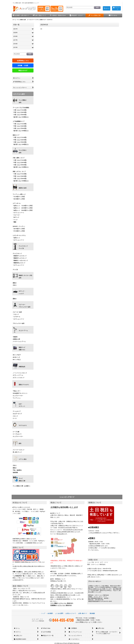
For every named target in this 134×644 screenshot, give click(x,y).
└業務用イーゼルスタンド (20, 260)
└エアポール (16, 317)
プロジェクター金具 (19, 323)
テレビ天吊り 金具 (23, 151)
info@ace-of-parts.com (110, 571)
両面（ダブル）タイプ (19, 171)
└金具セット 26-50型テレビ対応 (22, 208)
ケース (15, 418)
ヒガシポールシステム (19, 235)
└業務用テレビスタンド (20, 258)
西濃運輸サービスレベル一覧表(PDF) (61, 605)
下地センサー (17, 391)
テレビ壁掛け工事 (22, 480)
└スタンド (16, 314)
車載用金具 (22, 367)
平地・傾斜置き (17, 470)
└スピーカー (16, 215)
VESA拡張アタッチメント (20, 393)
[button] (21, 15)
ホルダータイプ (17, 414)
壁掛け (15, 283)
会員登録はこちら (23, 61)
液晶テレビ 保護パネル (22, 349)
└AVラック (16, 217)
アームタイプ (17, 411)
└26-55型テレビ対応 (19, 229)
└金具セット (16, 238)
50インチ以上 (17, 359)
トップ (43, 613)
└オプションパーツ (18, 213)
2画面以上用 (16, 339)
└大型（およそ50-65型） (20, 115)
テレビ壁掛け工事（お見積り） (22, 486)
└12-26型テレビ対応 (19, 197)
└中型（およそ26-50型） (20, 112)
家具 (20, 443)
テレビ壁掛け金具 (23, 101)
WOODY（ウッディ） (19, 226)
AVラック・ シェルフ (22, 292)
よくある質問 (59, 613)
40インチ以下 (17, 355)
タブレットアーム (18, 375)
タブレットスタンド (19, 378)
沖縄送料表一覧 (20, 576)
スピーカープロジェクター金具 (25, 306)
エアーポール (17, 203)
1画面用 (15, 337)
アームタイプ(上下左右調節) (21, 108)
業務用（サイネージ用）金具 (26, 277)
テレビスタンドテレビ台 (23, 247)
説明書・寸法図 (23, 65)
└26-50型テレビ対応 (19, 199)
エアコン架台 (23, 459)
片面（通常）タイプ (19, 158)
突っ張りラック (17, 452)
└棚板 (14, 222)
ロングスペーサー (18, 396)
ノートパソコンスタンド (20, 373)
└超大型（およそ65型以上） (21, 117)
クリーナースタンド (19, 450)
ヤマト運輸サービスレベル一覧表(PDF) (62, 603)
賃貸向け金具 (23, 188)
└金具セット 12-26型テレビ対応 (22, 206)
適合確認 (92, 613)
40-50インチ (16, 357)
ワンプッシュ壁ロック (19, 194)
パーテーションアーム (19, 341)
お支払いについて (71, 613)
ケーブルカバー (17, 434)
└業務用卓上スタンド (19, 263)
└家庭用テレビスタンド (20, 256)
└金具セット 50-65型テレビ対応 (22, 210)
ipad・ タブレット (22, 405)
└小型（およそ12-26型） (20, 110)
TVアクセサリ (23, 425)
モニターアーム (23, 330)
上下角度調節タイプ (19, 121)
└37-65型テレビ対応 (19, 231)
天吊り (15, 285)
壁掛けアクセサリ (24, 385)
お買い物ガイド (83, 613)
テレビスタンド (17, 253)
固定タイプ (16, 135)
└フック (15, 220)
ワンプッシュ (17, 398)
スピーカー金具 (17, 312)
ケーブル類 (16, 432)
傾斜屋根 (15, 472)
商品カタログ (23, 70)
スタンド (15, 416)
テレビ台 (15, 269)
